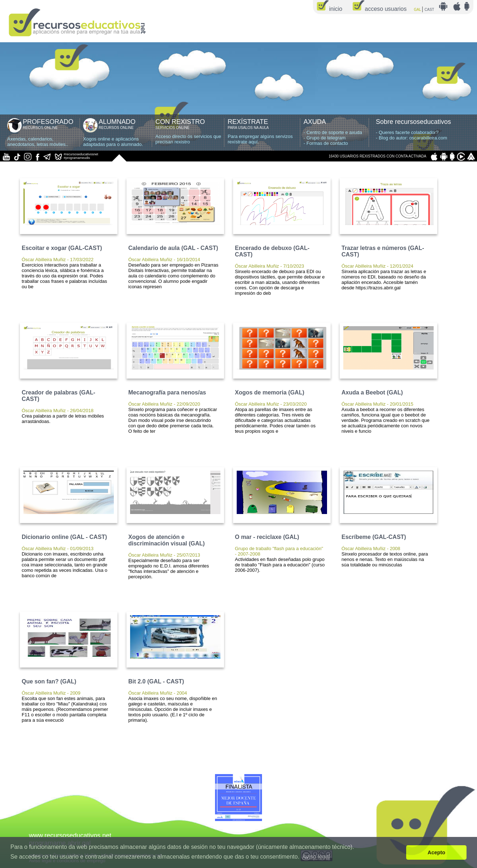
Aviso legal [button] (316, 857)
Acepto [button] (436, 852)
